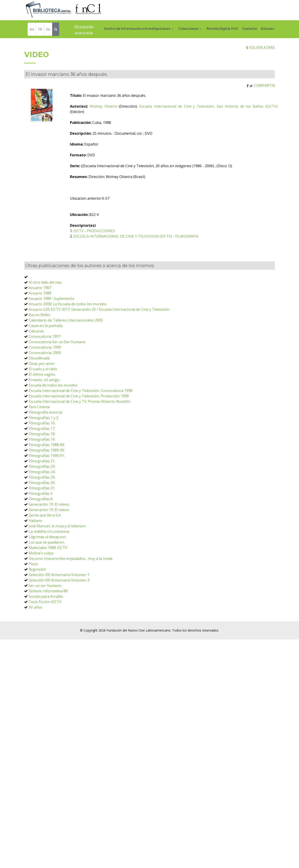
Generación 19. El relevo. (49, 527)
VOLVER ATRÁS (260, 70)
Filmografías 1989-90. (47, 473)
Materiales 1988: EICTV (48, 570)
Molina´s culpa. (41, 576)
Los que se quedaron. (47, 565)
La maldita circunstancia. (49, 554)
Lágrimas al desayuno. (48, 560)
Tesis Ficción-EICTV (45, 625)
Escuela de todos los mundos (53, 408)
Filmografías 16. (42, 446)
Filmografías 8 (41, 522)
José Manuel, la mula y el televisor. (58, 549)
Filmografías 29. (42, 500)
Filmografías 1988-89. (47, 468)
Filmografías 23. (42, 489)
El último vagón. (42, 397)
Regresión (37, 592)
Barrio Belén (39, 338)
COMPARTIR (261, 108)
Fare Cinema (39, 430)
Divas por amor (42, 386)
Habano (35, 543)
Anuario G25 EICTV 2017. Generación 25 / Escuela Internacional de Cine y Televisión (99, 332)
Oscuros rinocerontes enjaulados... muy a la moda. (71, 581)
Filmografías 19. (42, 462)
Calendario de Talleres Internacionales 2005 (66, 343)
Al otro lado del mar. (46, 305)
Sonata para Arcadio (46, 619)
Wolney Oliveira (133, 129)
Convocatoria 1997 (44, 359)
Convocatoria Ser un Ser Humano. (57, 365)
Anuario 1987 (40, 310)
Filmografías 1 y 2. (44, 440)
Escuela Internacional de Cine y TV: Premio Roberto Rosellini (79, 424)
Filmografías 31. (42, 511)
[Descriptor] (48, 30)
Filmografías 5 (41, 516)
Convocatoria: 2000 (45, 375)
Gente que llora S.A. (45, 538)
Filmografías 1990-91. (47, 478)
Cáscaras (36, 354)
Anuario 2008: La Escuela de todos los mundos (68, 327)
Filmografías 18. (42, 457)
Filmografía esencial (46, 435)
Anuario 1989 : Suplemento (51, 321)
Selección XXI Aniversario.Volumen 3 (59, 603)
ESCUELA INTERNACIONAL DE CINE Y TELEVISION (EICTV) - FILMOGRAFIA (166, 259)
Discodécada (39, 381)
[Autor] (32, 30)
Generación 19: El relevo (49, 532)
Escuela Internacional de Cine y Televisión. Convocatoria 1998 (81, 413)
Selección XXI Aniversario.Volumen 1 (59, 597)
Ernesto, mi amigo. (44, 403)
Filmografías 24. (42, 495)
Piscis (33, 587)
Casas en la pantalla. (46, 348)
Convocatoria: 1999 (45, 370)
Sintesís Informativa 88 (48, 614)
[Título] (40, 30)
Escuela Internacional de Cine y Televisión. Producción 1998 (79, 419)
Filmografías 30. (42, 505)
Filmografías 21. (42, 484)
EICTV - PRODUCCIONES (124, 254)
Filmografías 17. (42, 451)
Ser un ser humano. (45, 608)
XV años (35, 630)
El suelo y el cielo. (43, 392)
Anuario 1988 (40, 316)
